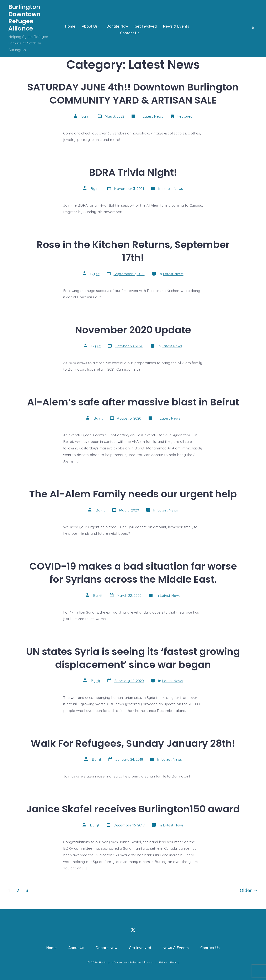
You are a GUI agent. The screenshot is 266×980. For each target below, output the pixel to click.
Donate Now (117, 26)
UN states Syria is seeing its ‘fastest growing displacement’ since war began (133, 658)
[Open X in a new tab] (253, 28)
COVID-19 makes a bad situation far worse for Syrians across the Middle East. (133, 573)
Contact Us (130, 33)
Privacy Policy (169, 962)
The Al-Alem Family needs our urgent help (133, 494)
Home (70, 26)
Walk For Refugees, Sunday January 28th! (133, 743)
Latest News (153, 116)
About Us (91, 26)
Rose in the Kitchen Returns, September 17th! (133, 251)
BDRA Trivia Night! (133, 172)
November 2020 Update (133, 330)
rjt (89, 116)
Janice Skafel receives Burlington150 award (133, 809)
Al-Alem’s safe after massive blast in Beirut (133, 402)
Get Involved (146, 26)
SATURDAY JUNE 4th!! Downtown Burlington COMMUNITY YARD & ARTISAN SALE (133, 94)
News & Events (176, 26)
